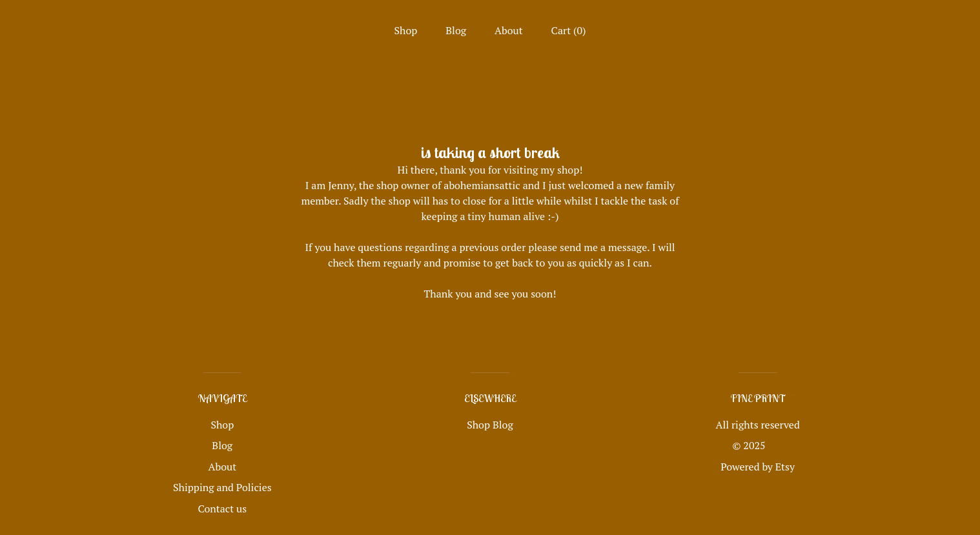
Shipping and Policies (222, 487)
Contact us (222, 509)
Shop (406, 30)
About (509, 30)
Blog (456, 30)
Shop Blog (490, 425)
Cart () (569, 30)
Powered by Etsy (758, 467)
